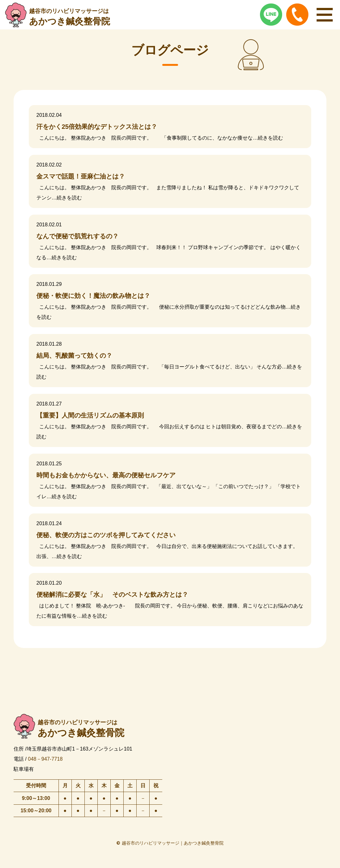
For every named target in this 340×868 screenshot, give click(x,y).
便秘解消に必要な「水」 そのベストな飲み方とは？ (112, 594)
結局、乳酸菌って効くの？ (74, 355)
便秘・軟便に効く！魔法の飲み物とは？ (93, 296)
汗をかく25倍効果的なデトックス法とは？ (97, 127)
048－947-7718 (45, 759)
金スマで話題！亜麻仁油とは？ (81, 176)
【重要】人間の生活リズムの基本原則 (90, 415)
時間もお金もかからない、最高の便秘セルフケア (106, 475)
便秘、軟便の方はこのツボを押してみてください (106, 535)
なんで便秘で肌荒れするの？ (77, 236)
